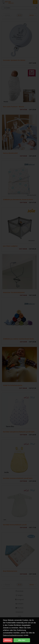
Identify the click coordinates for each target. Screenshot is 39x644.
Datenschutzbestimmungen (13, 635)
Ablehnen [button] (8, 640)
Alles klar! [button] (22, 640)
